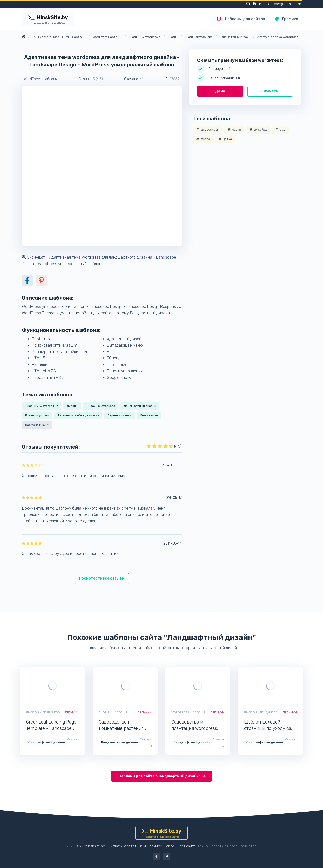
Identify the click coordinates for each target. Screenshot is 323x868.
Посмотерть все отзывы (102, 578)
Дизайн (72, 406)
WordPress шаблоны (41, 79)
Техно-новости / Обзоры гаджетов (227, 846)
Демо (220, 91)
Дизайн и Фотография (42, 406)
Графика (287, 19)
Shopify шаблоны (113, 712)
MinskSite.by (48, 20)
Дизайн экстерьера (101, 406)
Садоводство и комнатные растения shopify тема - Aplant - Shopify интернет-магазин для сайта (123, 725)
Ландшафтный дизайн (140, 406)
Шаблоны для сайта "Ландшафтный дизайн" (161, 776)
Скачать (270, 91)
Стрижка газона (119, 415)
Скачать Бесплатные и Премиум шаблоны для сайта (152, 846)
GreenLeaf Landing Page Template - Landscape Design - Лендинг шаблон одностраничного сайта (52, 725)
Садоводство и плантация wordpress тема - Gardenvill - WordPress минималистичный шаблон (194, 725)
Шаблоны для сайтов (241, 19)
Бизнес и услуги (37, 415)
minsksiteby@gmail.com (280, 4)
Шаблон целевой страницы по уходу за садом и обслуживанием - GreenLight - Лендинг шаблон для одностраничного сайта (270, 725)
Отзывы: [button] (91, 79)
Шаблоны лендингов (43, 712)
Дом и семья (149, 415)
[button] (38, 426)
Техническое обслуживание (78, 415)
